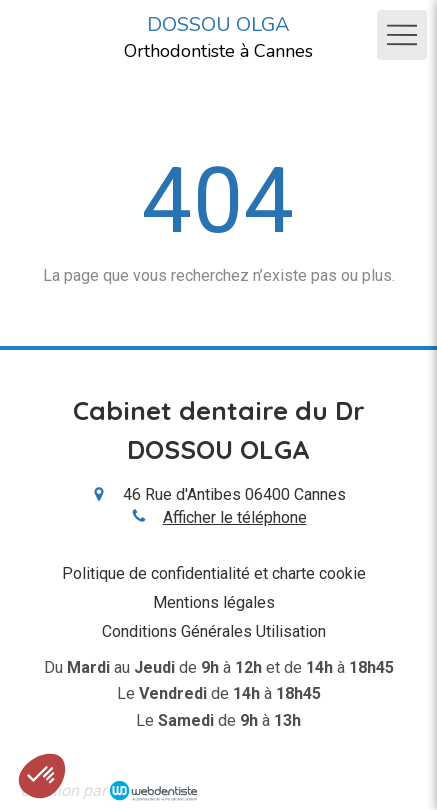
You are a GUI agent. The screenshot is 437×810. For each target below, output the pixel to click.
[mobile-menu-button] (402, 35)
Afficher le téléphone (235, 517)
